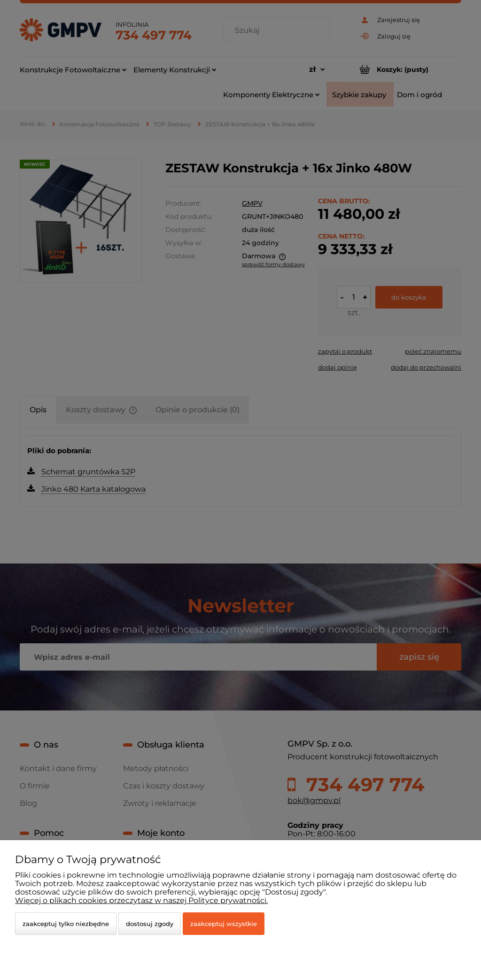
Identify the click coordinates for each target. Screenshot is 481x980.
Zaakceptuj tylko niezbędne (66, 924)
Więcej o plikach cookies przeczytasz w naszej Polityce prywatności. (141, 900)
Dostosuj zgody (150, 924)
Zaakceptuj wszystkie (224, 924)
